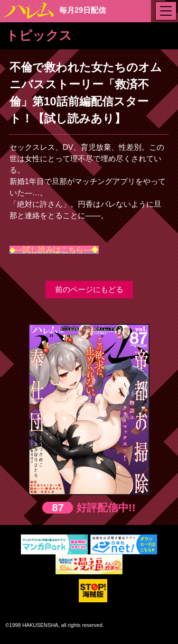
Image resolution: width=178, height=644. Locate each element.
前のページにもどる (89, 290)
